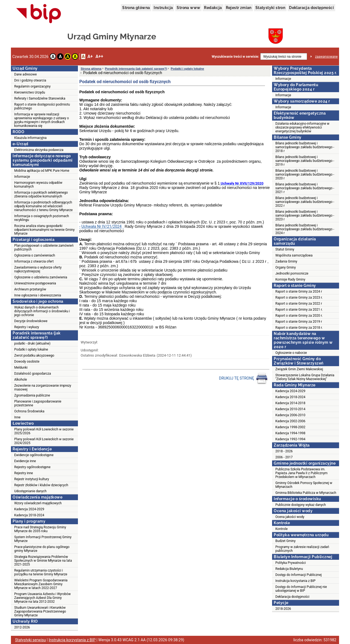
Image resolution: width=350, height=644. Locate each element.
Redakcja (213, 8)
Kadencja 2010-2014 (290, 409)
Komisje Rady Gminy (290, 279)
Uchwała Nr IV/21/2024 (102, 226)
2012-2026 (22, 627)
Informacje (22, 177)
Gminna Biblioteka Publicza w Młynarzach (306, 493)
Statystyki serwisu (30, 640)
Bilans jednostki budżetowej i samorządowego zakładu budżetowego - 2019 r (305, 161)
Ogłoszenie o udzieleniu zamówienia (41, 277)
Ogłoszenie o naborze (291, 353)
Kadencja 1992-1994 (290, 439)
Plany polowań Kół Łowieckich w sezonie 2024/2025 (44, 441)
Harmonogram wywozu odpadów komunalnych (38, 185)
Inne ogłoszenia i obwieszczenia (38, 295)
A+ (90, 56)
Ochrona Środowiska (29, 411)
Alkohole (21, 380)
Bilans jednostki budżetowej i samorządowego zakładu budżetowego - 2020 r (305, 174)
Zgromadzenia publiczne (32, 395)
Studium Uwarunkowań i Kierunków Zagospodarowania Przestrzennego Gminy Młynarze (40, 611)
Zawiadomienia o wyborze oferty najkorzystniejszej (38, 269)
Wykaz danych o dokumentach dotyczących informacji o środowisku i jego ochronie (42, 311)
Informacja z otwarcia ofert (34, 261)
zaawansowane (326, 57)
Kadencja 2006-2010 (290, 415)
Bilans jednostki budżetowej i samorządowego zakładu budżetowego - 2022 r (305, 202)
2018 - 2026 (284, 451)
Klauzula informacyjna (30, 138)
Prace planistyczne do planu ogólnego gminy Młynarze (42, 549)
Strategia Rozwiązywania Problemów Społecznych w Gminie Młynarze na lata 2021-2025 (43, 561)
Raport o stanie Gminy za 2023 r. (299, 298)
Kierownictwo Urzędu (30, 92)
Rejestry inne (24, 473)
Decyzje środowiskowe (31, 321)
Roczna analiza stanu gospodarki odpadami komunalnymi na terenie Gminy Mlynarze (44, 230)
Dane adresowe (25, 74)
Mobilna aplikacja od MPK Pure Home (42, 171)
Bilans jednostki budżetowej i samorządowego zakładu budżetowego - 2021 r (305, 188)
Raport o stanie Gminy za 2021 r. (299, 310)
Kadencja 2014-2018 (290, 403)
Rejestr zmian (239, 8)
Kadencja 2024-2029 (29, 509)
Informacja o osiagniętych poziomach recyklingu (42, 218)
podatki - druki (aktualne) (32, 343)
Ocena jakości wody (290, 517)
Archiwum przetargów (30, 289)
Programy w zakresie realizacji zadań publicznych (302, 549)
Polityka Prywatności (291, 563)
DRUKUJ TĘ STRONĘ (243, 378)
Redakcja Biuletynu (289, 569)
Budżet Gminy (285, 541)
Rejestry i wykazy (27, 327)
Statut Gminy (285, 249)
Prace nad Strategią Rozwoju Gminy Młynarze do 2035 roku (40, 529)
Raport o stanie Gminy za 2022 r (299, 304)
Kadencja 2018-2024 (29, 515)
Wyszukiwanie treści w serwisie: (235, 57)
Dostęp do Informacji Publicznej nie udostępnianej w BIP (301, 589)
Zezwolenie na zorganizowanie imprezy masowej (43, 387)
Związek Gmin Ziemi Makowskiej (299, 369)
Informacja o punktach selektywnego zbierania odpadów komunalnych (41, 194)
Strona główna (136, 8)
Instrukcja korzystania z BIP (295, 581)
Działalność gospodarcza (33, 374)
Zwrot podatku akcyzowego (34, 355)
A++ (99, 56)
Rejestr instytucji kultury (32, 479)
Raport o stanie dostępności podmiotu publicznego (42, 106)
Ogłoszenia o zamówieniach (35, 255)
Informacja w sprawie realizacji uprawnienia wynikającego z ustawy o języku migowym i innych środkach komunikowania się (42, 120)
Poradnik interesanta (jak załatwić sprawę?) (136, 69)
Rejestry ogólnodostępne (32, 467)
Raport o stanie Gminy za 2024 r (299, 292)
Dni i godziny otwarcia (30, 80)
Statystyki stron (270, 8)
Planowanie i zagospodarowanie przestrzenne (38, 403)
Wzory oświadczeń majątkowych (38, 503)
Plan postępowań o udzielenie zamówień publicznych (44, 247)
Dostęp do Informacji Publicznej (298, 575)
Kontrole (282, 529)
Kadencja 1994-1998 (290, 433)
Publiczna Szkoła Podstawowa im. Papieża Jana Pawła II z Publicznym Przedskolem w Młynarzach (301, 473)
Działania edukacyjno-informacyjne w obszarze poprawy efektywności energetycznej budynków (302, 127)
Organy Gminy (286, 267)
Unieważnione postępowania (35, 283)
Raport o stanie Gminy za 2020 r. (299, 316)
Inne (17, 417)
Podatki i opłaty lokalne (31, 349)
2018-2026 (283, 609)
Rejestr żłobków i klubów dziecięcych (41, 485)
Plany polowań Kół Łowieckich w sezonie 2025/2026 (44, 431)
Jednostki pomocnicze (292, 273)
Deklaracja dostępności (311, 8)
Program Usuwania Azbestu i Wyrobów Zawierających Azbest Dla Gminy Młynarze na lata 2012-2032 (42, 598)
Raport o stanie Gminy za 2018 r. (299, 328)
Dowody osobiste (27, 362)
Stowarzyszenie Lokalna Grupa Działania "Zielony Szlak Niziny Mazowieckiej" (305, 377)
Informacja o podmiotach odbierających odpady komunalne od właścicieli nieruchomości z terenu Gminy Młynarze (43, 206)
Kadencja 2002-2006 (290, 421)
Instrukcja (163, 8)
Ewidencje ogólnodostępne (34, 455)
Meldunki (21, 368)
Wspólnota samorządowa (294, 255)
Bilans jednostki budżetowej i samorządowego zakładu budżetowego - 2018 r (305, 147)
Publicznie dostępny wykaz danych (301, 505)
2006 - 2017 (284, 457)
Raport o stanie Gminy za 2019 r (299, 322)
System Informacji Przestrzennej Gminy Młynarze (43, 539)
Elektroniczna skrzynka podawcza (39, 150)
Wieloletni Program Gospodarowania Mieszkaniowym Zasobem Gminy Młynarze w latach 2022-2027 (41, 584)
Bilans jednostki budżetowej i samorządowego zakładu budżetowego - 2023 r (305, 215)
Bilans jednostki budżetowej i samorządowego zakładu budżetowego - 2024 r (305, 229)
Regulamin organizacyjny (32, 86)
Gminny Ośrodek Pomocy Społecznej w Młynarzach (304, 485)
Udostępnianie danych (30, 491)
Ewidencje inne (25, 461)
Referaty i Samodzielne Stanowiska (40, 98)
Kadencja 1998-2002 (290, 427)
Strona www (188, 8)
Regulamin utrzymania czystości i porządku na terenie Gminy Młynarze (41, 572)
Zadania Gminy (286, 261)
